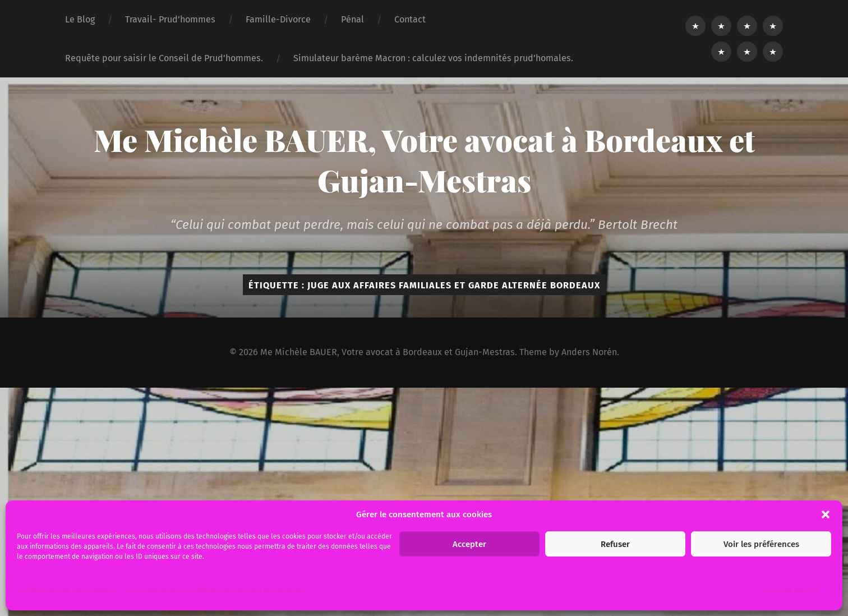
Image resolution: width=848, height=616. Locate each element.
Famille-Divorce (278, 19)
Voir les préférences (761, 544)
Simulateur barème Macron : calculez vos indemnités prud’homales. (433, 58)
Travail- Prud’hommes (170, 19)
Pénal (352, 19)
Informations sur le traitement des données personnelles (216, 589)
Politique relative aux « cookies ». (69, 589)
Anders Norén (589, 352)
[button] (826, 514)
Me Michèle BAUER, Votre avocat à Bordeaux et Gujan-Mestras (424, 160)
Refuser (615, 544)
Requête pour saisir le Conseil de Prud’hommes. (164, 58)
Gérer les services (792, 589)
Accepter (469, 544)
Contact (410, 19)
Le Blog (80, 19)
